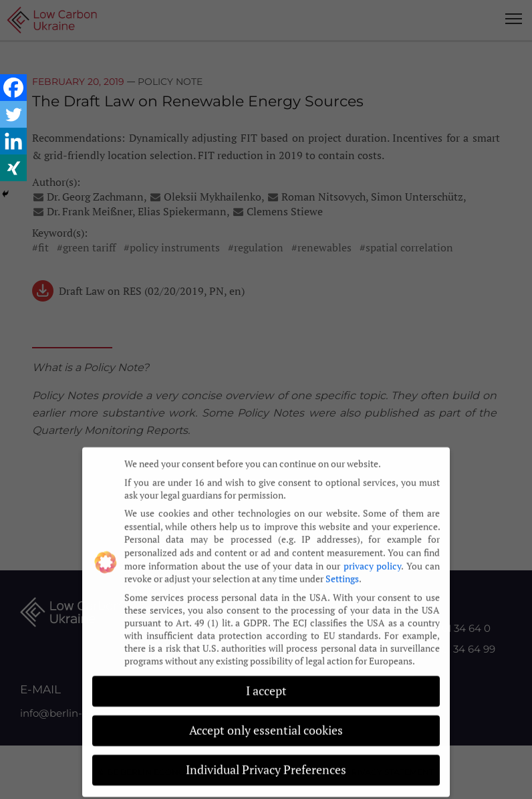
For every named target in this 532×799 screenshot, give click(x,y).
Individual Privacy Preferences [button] (266, 762)
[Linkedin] (13, 141)
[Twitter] (13, 114)
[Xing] (13, 168)
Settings (342, 571)
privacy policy (372, 557)
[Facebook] (13, 88)
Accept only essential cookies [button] (266, 722)
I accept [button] (266, 683)
